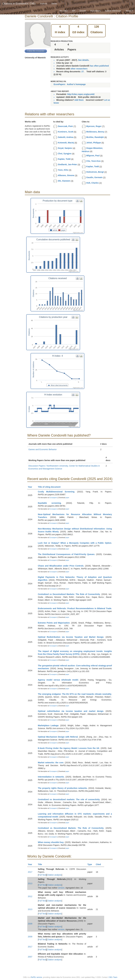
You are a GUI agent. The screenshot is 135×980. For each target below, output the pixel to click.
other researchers (79, 69)
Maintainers (96, 11)
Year (31, 487)
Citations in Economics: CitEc (19, 4)
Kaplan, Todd (64, 159)
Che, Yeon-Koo (93, 161)
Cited (100, 864)
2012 (30, 896)
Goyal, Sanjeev (65, 148)
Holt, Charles (93, 183)
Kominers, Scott (65, 132)
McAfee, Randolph (95, 137)
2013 (30, 883)
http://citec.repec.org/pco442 (81, 94)
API (74, 11)
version (61, 888)
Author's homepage (76, 84)
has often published (99, 66)
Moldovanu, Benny (95, 132)
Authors (44, 4)
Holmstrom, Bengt (95, 172)
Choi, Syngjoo (65, 154)
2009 (30, 924)
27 (83, 72)
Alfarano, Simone (66, 175)
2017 (30, 872)
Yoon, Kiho (63, 170)
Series (54, 4)
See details (83, 60)
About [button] (129, 11)
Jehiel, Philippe (94, 143)
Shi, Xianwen (64, 181)
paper (67, 498)
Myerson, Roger (94, 126)
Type (91, 864)
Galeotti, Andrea (66, 137)
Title (41, 864)
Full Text (42, 875)
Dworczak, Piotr (65, 126)
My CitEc (64, 11)
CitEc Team (113, 977)
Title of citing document (50, 487)
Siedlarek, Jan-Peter (67, 164)
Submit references (113, 11)
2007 (30, 957)
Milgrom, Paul (93, 156)
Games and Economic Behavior (43, 449)
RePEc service (37, 977)
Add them (79, 100)
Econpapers (53, 498)
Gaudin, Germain (94, 177)
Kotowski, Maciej (66, 143)
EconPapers (59, 84)
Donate (83, 11)
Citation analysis (54, 875)
